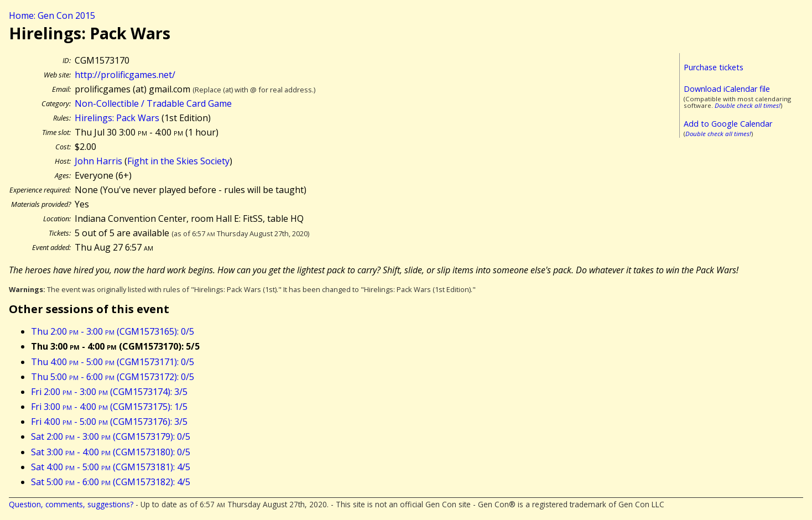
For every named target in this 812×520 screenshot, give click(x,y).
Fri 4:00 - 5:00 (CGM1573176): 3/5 (109, 422)
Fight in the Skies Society (178, 161)
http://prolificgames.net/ (125, 75)
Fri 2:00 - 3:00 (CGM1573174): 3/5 (109, 392)
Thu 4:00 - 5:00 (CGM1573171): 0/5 (113, 362)
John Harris (98, 161)
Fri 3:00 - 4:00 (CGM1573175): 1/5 (109, 407)
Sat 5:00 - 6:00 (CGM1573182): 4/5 (111, 482)
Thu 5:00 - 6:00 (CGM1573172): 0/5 (113, 377)
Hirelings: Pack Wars (117, 118)
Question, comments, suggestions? (71, 504)
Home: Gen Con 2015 (52, 15)
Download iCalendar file (727, 89)
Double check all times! (748, 105)
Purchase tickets (714, 67)
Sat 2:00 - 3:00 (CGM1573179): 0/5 (111, 436)
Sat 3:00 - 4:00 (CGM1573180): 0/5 (111, 452)
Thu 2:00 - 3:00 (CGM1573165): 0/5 (113, 331)
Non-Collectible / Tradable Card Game (153, 103)
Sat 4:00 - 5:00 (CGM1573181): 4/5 (111, 467)
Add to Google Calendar (728, 124)
